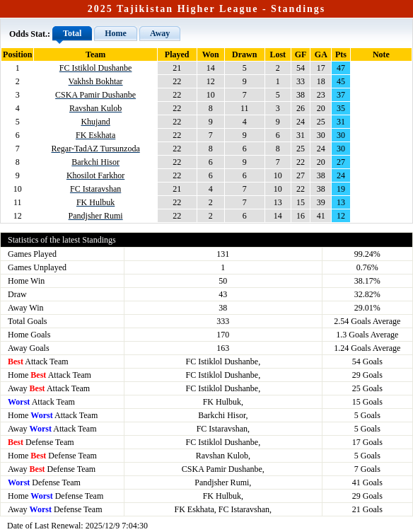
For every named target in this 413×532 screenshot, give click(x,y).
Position (17, 54)
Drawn (244, 54)
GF (301, 54)
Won (211, 54)
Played (177, 54)
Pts (341, 54)
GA (321, 54)
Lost (278, 54)
